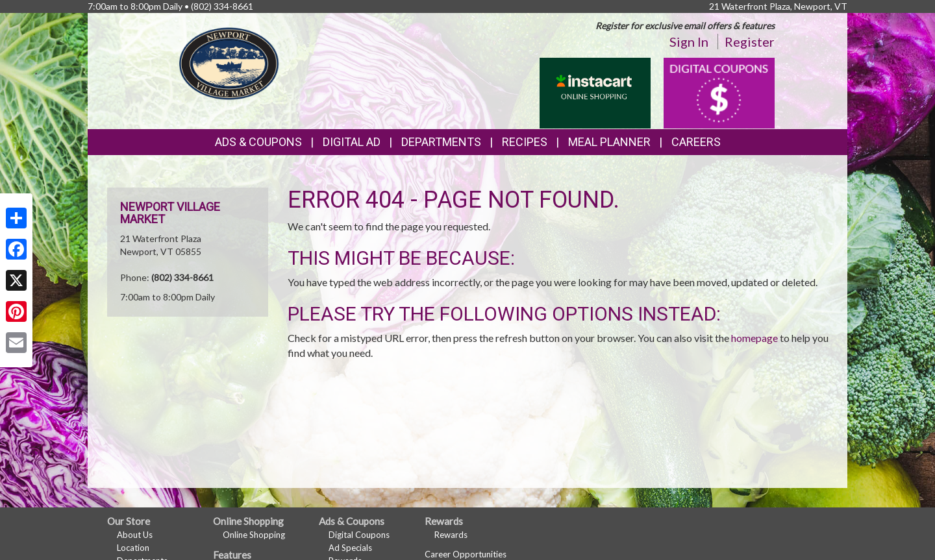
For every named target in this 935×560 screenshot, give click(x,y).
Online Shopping (254, 535)
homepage (754, 338)
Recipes (525, 142)
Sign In (689, 42)
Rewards (451, 535)
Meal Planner (609, 142)
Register (750, 42)
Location (133, 548)
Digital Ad (352, 142)
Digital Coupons (359, 535)
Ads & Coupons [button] (258, 142)
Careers (696, 142)
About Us (135, 535)
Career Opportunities (466, 554)
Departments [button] (441, 142)
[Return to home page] (228, 62)
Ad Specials (350, 548)
